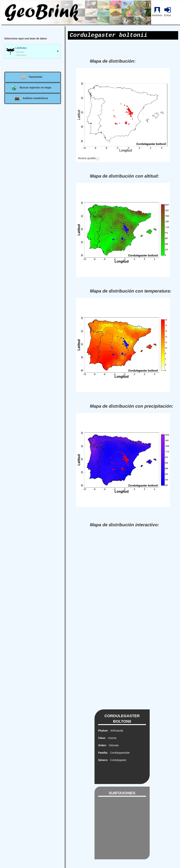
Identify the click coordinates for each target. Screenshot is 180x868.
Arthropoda (116, 731)
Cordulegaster (118, 760)
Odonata (113, 745)
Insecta (112, 738)
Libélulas (21, 48)
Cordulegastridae (119, 753)
